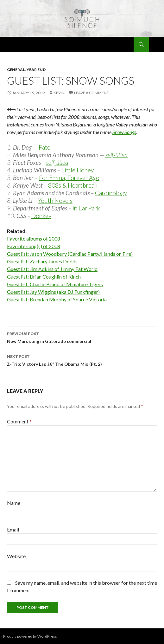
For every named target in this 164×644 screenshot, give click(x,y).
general (16, 70)
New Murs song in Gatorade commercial (82, 337)
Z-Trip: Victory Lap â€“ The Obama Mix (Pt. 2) (82, 360)
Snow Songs (124, 132)
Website (16, 556)
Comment (19, 421)
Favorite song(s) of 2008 (34, 246)
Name (14, 503)
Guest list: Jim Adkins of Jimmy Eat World (52, 269)
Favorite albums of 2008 (34, 238)
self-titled (117, 155)
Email (13, 529)
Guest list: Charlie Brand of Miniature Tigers (55, 284)
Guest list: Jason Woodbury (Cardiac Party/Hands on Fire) (70, 254)
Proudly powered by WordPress (30, 636)
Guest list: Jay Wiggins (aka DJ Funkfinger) (53, 292)
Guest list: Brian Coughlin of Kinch (44, 277)
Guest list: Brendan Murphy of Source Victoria (57, 299)
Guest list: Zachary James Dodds (42, 261)
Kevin (59, 93)
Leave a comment (91, 93)
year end (36, 70)
